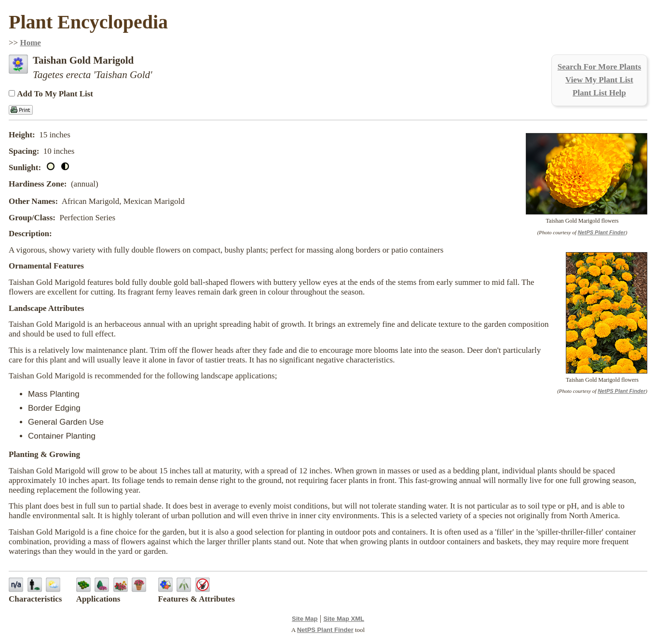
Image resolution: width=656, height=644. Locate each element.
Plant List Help (599, 93)
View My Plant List (599, 80)
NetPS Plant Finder (602, 232)
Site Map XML (344, 619)
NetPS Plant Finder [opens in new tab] (325, 630)
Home (30, 43)
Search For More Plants (599, 67)
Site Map (305, 619)
